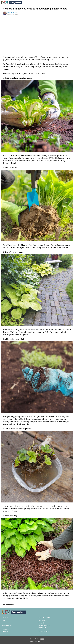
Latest (4, 621)
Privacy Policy (42, 623)
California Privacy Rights (44, 625)
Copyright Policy (42, 628)
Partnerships (5, 629)
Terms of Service (42, 621)
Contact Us (5, 632)
